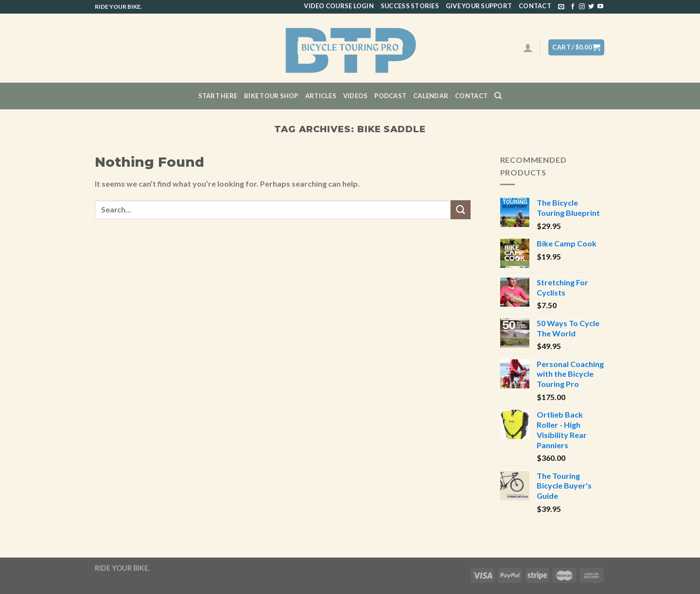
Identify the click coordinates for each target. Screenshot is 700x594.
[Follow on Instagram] (582, 7)
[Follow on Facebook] (573, 7)
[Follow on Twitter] (591, 7)
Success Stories (410, 6)
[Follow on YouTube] (600, 7)
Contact (535, 6)
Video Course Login (339, 6)
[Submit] (460, 210)
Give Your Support (479, 6)
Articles (321, 96)
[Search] (498, 96)
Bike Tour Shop (271, 96)
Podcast (390, 96)
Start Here (218, 96)
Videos (356, 96)
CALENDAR (431, 96)
